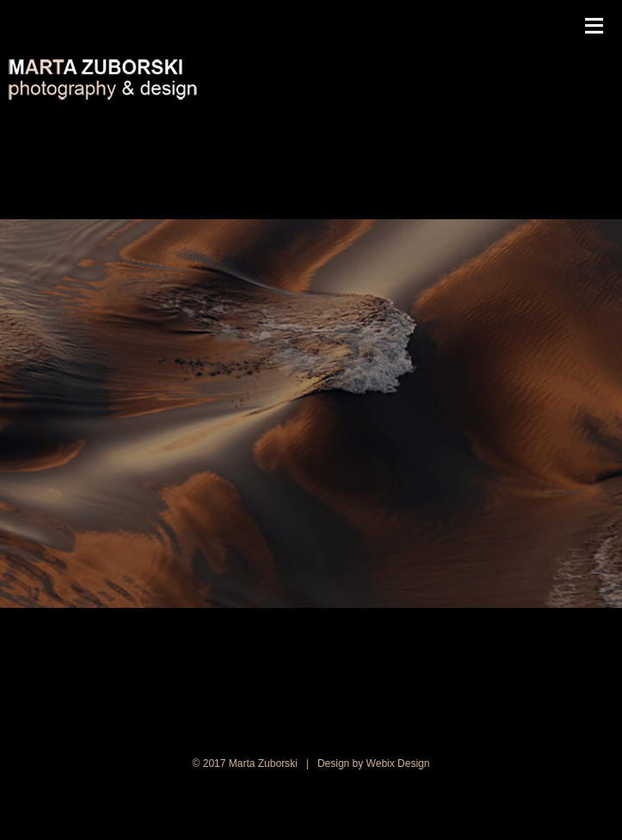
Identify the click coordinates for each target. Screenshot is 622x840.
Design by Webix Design (374, 763)
